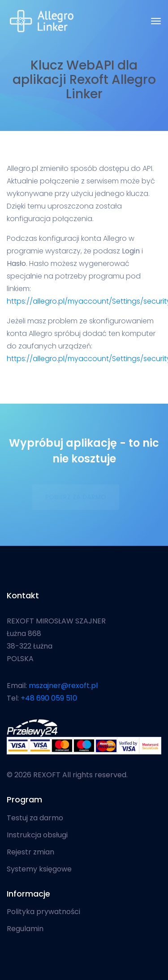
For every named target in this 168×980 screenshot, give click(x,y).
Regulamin (25, 929)
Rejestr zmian (30, 852)
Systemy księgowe (39, 869)
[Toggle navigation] (156, 21)
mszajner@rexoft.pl (63, 686)
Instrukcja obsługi (37, 835)
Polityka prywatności (43, 912)
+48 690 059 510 (49, 698)
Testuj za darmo (35, 818)
